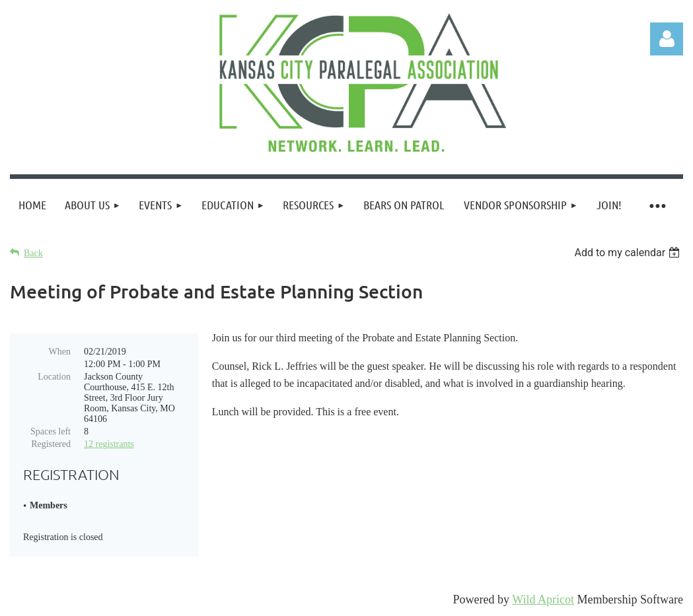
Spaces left (51, 431)
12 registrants (109, 444)
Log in (667, 39)
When (60, 352)
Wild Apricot (543, 599)
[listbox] (629, 253)
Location (54, 377)
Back (33, 253)
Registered (51, 444)
